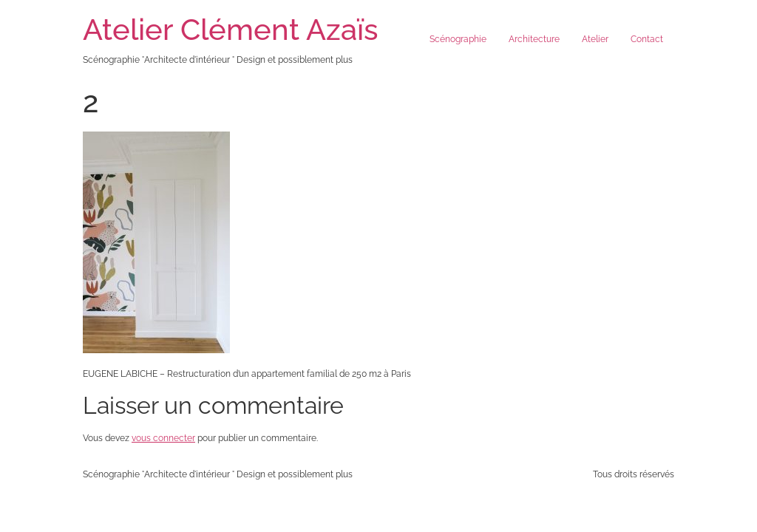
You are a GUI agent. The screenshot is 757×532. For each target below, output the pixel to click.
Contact (647, 39)
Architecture (534, 39)
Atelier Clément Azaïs (231, 29)
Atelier (595, 39)
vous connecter (163, 438)
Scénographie (458, 39)
